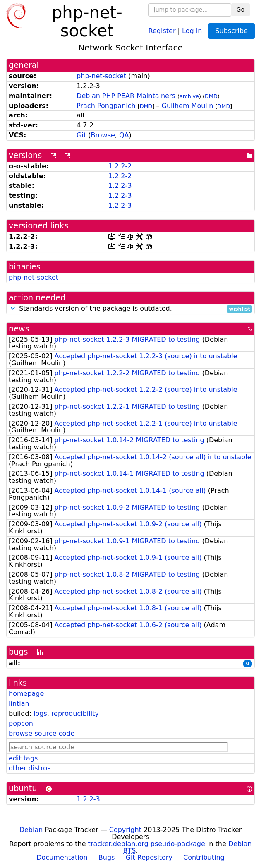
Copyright (125, 830)
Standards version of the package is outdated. (130, 309)
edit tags (23, 758)
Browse (103, 135)
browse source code (42, 733)
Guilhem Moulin (188, 106)
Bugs (107, 857)
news (19, 329)
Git (81, 135)
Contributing (204, 857)
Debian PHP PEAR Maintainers (126, 96)
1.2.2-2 (120, 166)
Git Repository (149, 857)
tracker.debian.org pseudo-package (147, 844)
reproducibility (75, 713)
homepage (26, 694)
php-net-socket (101, 76)
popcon (21, 723)
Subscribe (231, 31)
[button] (13, 308)
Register (162, 30)
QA (124, 135)
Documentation (62, 857)
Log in (192, 30)
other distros (30, 768)
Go (241, 10)
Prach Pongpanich (106, 106)
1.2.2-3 (120, 186)
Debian (31, 830)
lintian (19, 704)
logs (40, 713)
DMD (211, 96)
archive (189, 96)
